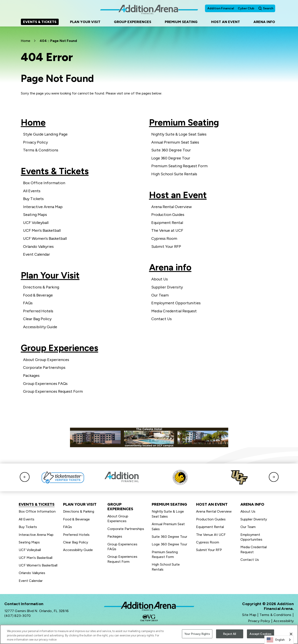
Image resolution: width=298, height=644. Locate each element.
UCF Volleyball (36, 223)
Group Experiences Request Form (53, 391)
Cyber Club (246, 8)
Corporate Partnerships (44, 368)
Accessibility (284, 621)
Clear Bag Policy (37, 319)
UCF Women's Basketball (45, 238)
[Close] (291, 635)
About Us (160, 279)
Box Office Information (44, 183)
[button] (25, 477)
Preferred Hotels (38, 311)
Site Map (249, 615)
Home (26, 41)
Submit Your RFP (166, 247)
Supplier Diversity (167, 287)
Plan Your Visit (50, 275)
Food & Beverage (38, 295)
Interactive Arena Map (43, 207)
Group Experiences (60, 348)
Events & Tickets (55, 171)
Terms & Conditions (41, 150)
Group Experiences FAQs (45, 384)
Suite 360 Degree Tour (171, 150)
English (276, 640)
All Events (32, 191)
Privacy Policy (35, 142)
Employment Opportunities (176, 303)
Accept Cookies (261, 634)
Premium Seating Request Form (179, 166)
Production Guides (168, 215)
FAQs (28, 303)
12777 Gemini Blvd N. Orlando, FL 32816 (37, 611)
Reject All (230, 634)
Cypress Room (164, 238)
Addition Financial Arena (149, 606)
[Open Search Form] (266, 8)
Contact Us (161, 319)
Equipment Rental (167, 223)
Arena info (170, 267)
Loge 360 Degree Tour (171, 158)
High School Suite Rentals (174, 174)
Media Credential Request (174, 311)
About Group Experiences (46, 360)
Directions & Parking (41, 287)
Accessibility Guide (40, 327)
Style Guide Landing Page (45, 134)
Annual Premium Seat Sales (175, 142)
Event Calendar (37, 254)
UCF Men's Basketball (42, 230)
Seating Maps (35, 215)
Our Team (160, 295)
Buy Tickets (33, 199)
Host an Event (178, 195)
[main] (149, 214)
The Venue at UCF (167, 230)
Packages (31, 376)
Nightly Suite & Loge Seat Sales (179, 134)
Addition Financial (221, 8)
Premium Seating (184, 122)
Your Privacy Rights (197, 634)
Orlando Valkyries (38, 247)
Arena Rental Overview (171, 207)
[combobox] (279, 640)
